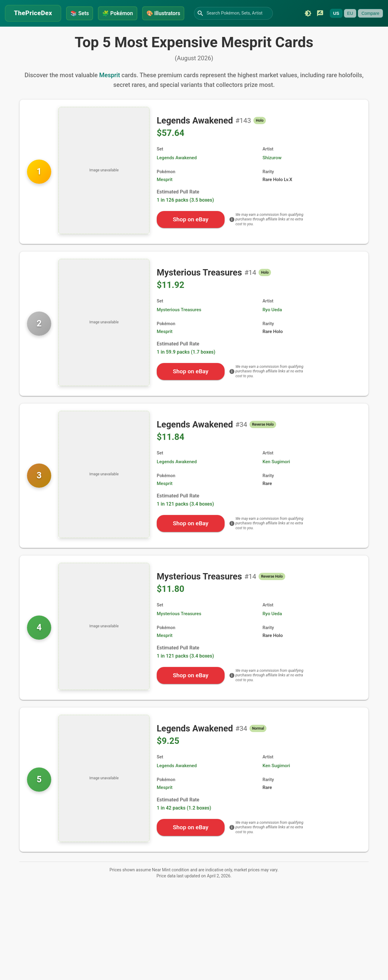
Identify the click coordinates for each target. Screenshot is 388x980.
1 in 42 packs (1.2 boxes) (184, 808)
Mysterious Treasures (179, 310)
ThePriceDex (33, 13)
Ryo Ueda (272, 310)
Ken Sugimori (276, 462)
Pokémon (117, 13)
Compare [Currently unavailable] (370, 13)
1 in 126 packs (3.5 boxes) (185, 200)
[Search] (200, 13)
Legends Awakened (177, 158)
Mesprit (110, 75)
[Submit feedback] (320, 13)
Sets (80, 13)
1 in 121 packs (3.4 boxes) (185, 504)
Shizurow (272, 158)
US (336, 13)
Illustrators (163, 13)
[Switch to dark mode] (308, 13)
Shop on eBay (191, 219)
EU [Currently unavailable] (350, 13)
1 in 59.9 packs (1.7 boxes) (186, 352)
